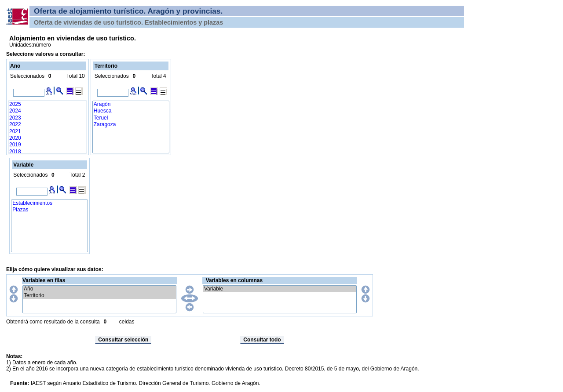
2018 (48, 152)
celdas (127, 322)
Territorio (99, 296)
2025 (48, 104)
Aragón (131, 104)
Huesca (131, 111)
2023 (48, 118)
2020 (48, 138)
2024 (48, 111)
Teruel (131, 118)
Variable (280, 289)
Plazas (49, 210)
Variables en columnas (234, 280)
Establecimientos (49, 203)
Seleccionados (27, 76)
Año (99, 289)
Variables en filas (44, 280)
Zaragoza (131, 125)
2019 (48, 145)
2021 (48, 132)
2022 (48, 125)
